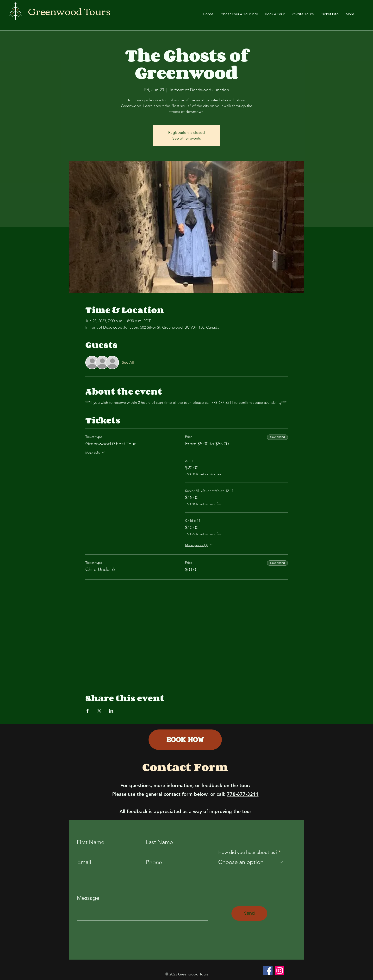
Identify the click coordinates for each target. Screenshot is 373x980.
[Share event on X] (99, 711)
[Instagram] (280, 971)
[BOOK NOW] (185, 740)
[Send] (249, 913)
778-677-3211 (243, 794)
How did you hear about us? (248, 852)
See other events (187, 138)
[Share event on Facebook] (88, 711)
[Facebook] (268, 971)
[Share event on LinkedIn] (111, 711)
